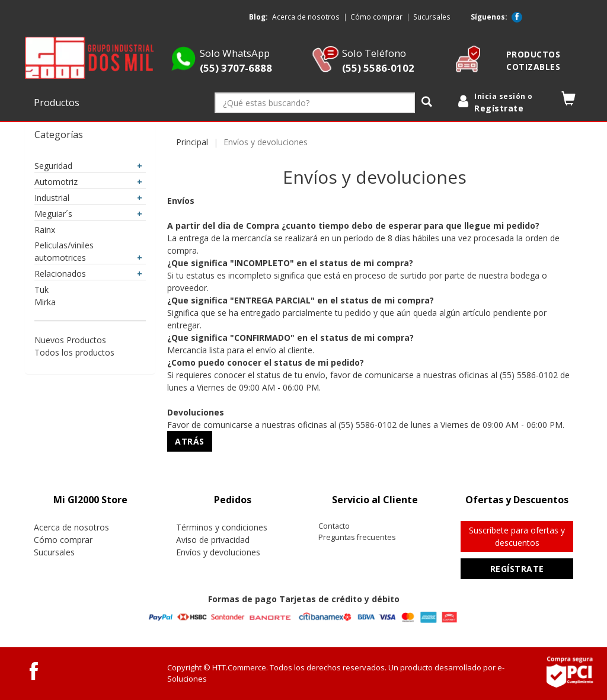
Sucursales (432, 17)
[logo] (90, 58)
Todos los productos (74, 352)
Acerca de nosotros (306, 17)
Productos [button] (58, 103)
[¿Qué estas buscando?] (315, 103)
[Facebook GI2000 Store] (517, 17)
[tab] (90, 500)
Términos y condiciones (222, 527)
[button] (569, 101)
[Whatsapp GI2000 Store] (183, 69)
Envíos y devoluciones (218, 552)
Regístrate (517, 569)
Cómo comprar (376, 17)
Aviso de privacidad (213, 540)
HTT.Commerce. (240, 667)
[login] (503, 103)
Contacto (334, 526)
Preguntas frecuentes (357, 537)
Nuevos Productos (70, 340)
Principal (192, 142)
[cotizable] (468, 69)
